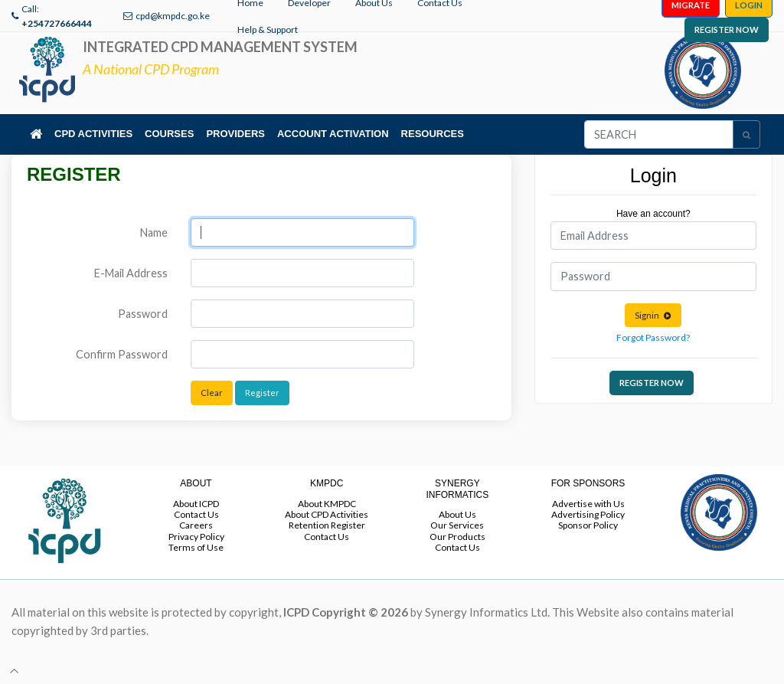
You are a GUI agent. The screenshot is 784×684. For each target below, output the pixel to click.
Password (143, 314)
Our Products (457, 537)
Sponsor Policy (588, 525)
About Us (457, 514)
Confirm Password (122, 354)
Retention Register (327, 525)
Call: (57, 16)
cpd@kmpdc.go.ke (173, 16)
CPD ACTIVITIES (93, 134)
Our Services (457, 525)
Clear (212, 393)
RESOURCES (433, 134)
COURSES (169, 134)
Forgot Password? (653, 337)
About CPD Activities (327, 514)
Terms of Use (196, 547)
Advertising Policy (588, 514)
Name (154, 232)
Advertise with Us (588, 504)
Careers (196, 525)
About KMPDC (327, 504)
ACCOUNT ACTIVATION (333, 134)
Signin (653, 315)
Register (262, 393)
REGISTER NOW (727, 29)
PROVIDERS (235, 134)
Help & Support (268, 29)
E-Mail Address (131, 273)
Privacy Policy (196, 537)
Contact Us (196, 514)
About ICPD (196, 504)
